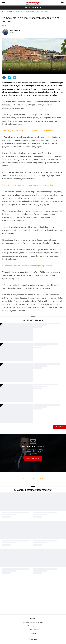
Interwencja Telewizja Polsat (33, 479)
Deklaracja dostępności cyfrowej (33, 622)
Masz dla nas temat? (34, 7)
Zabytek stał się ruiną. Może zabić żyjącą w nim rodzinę (32, 12)
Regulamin (33, 619)
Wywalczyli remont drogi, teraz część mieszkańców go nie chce (29, 131)
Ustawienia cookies (33, 630)
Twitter (9, 78)
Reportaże (9, 12)
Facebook (4, 78)
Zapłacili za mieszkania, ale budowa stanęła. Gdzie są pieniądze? (29, 185)
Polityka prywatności (33, 626)
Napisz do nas (32, 458)
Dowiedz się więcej (15, 34)
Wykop (15, 78)
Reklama (33, 633)
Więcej (59, 427)
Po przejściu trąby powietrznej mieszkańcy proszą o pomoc (27, 266)
